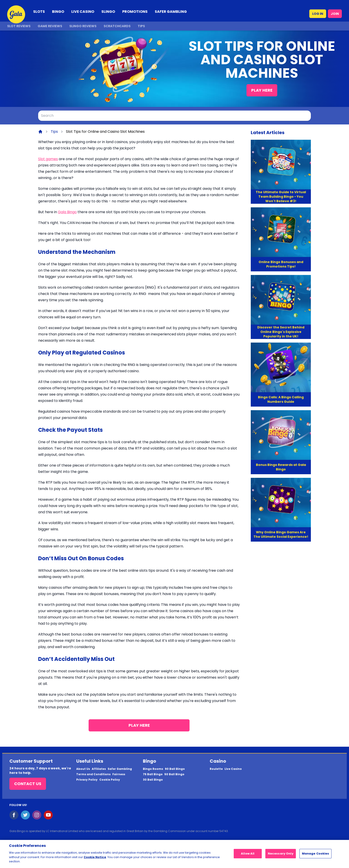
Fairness (119, 774)
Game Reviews (50, 26)
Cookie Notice (95, 859)
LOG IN (318, 14)
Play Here (262, 90)
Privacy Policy (87, 780)
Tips (141, 26)
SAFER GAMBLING (171, 12)
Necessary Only (281, 856)
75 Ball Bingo (153, 774)
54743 (224, 831)
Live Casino (233, 769)
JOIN (335, 14)
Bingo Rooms (153, 769)
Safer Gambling (120, 769)
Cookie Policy (110, 780)
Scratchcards (117, 26)
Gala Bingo (67, 212)
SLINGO (108, 12)
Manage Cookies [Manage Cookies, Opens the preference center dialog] (316, 856)
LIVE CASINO (83, 12)
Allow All (248, 856)
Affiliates (99, 769)
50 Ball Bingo (174, 774)
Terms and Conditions (93, 774)
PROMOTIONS (135, 12)
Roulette (216, 769)
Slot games (48, 159)
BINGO (58, 12)
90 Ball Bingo (175, 769)
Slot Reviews (19, 26)
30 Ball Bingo (153, 780)
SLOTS (39, 12)
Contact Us (28, 784)
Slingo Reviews (83, 26)
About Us (83, 769)
